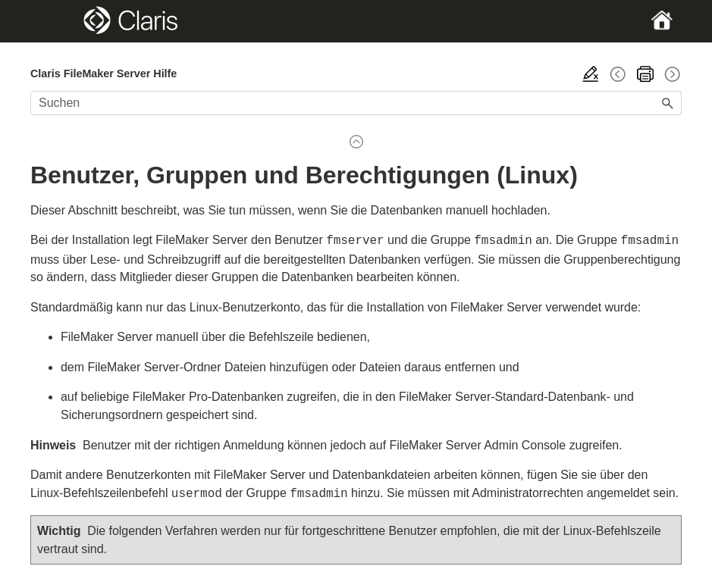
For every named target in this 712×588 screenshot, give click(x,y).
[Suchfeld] (356, 103)
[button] (668, 103)
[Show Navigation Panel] (62, 21)
